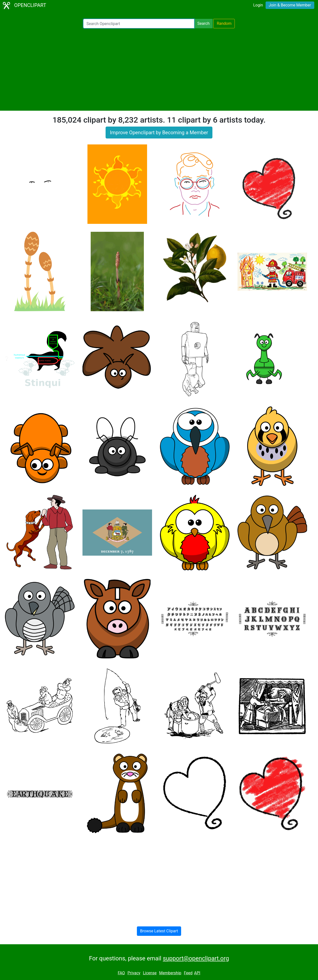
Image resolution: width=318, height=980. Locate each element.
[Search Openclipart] (139, 24)
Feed (188, 973)
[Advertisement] (159, 69)
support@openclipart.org (196, 958)
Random (224, 23)
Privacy (134, 973)
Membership (170, 973)
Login (258, 5)
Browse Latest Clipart (159, 931)
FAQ (121, 973)
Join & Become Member (290, 5)
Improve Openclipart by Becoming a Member (159, 133)
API (197, 973)
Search (203, 23)
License (150, 973)
